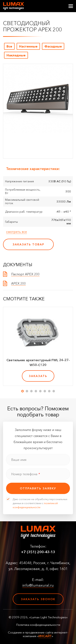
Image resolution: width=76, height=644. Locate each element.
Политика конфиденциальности (38, 625)
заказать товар (28, 244)
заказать (38, 376)
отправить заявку (38, 488)
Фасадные (53, 46)
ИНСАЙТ (45, 636)
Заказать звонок (38, 599)
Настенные (28, 46)
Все (9, 46)
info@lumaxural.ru (38, 585)
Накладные (16, 55)
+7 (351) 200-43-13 (38, 552)
